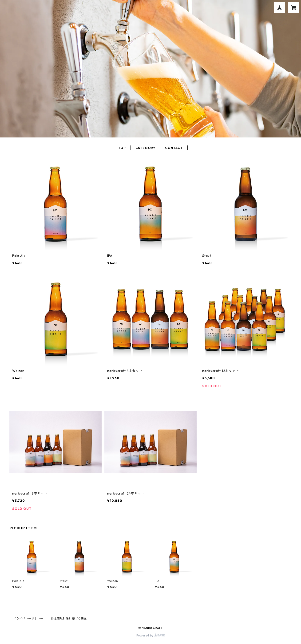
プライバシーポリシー (28, 618)
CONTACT (174, 148)
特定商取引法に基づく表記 (69, 618)
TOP (122, 148)
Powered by (151, 635)
